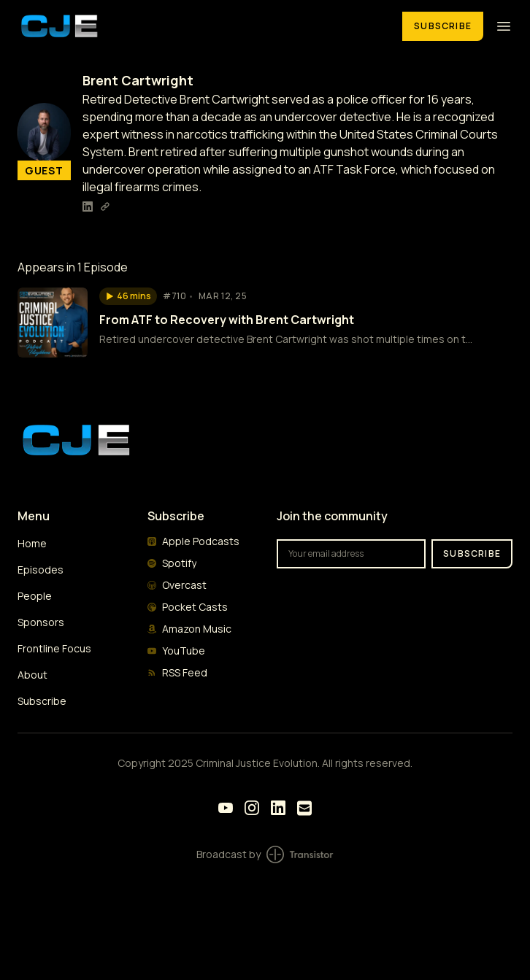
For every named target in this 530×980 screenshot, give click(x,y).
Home (32, 543)
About (32, 675)
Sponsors (41, 622)
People (35, 596)
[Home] (201, 26)
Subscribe (443, 26)
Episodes (41, 570)
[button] (128, 296)
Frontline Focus (54, 648)
